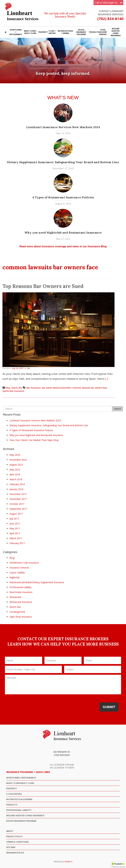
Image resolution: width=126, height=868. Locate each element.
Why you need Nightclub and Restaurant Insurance (63, 233)
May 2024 (15, 455)
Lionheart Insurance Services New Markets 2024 (63, 127)
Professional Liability (20, 587)
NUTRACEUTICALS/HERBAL (19, 799)
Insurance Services (19, 568)
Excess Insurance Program (21, 821)
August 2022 (16, 465)
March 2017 (16, 538)
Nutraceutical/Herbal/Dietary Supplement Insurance (37, 582)
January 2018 (16, 489)
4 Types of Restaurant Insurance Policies (63, 197)
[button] (118, 865)
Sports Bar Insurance (13, 391)
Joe (28, 368)
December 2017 (18, 494)
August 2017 (16, 514)
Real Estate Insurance (21, 592)
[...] (106, 379)
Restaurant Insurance (21, 602)
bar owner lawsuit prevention (56, 388)
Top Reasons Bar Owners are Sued (43, 286)
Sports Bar (17, 388)
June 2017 (15, 524)
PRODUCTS (12, 805)
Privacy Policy (14, 836)
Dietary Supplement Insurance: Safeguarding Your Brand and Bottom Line (63, 162)
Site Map (11, 847)
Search (117, 409)
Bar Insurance (34, 388)
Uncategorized (17, 612)
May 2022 (15, 470)
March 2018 (16, 479)
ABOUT (10, 831)
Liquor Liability (17, 572)
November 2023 (18, 460)
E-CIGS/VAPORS (14, 794)
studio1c (68, 862)
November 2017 (18, 499)
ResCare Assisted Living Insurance (25, 816)
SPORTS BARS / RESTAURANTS (21, 778)
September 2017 (18, 509)
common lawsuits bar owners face (90, 388)
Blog (8, 388)
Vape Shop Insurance (21, 617)
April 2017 (15, 533)
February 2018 (17, 484)
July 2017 (14, 519)
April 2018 (15, 474)
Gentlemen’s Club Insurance (24, 563)
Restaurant (15, 597)
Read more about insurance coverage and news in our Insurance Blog (63, 246)
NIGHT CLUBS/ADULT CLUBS (20, 783)
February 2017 (17, 543)
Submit (109, 707)
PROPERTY (12, 789)
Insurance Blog (15, 853)
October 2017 (17, 504)
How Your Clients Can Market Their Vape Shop (34, 440)
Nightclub (15, 577)
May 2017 (15, 528)
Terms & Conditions (17, 842)
